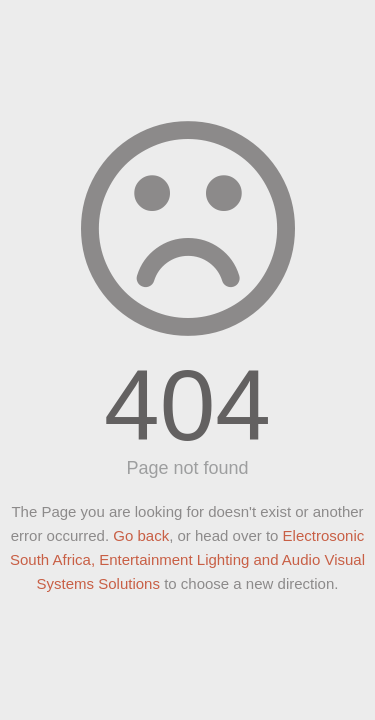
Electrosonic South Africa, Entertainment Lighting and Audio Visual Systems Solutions (187, 559)
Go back (141, 535)
